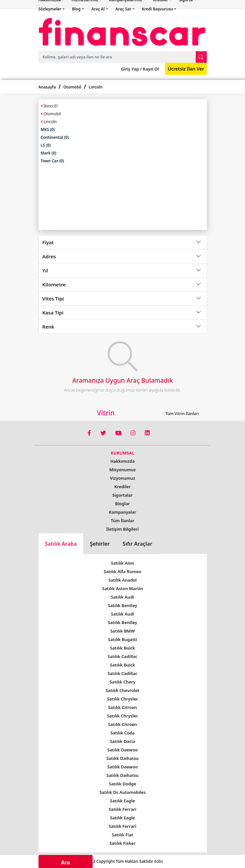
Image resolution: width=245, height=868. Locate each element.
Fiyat (48, 242)
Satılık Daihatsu (122, 758)
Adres (49, 256)
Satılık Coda (122, 733)
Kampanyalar (122, 512)
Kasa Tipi (53, 313)
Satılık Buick (122, 648)
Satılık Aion (122, 563)
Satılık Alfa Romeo (122, 571)
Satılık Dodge (123, 784)
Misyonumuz (122, 470)
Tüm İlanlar (122, 521)
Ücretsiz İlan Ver (186, 69)
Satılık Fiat (123, 835)
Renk (48, 327)
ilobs (158, 861)
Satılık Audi (122, 597)
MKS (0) (48, 129)
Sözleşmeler (50, 9)
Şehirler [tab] (100, 544)
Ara (66, 862)
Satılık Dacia (122, 741)
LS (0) (46, 145)
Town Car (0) (53, 161)
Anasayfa (47, 87)
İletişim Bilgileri (122, 529)
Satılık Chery (122, 682)
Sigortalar (122, 495)
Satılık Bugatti (122, 639)
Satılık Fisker (122, 843)
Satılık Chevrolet (122, 690)
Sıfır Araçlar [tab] (138, 544)
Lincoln (96, 87)
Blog (77, 9)
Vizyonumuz (122, 478)
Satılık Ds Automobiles (123, 792)
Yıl (45, 270)
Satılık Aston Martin (122, 588)
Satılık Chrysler (122, 699)
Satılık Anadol (122, 580)
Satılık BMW (122, 631)
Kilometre (54, 284)
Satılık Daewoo (122, 750)
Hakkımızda (122, 461)
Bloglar (122, 504)
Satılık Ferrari (122, 809)
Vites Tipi (53, 298)
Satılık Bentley (123, 605)
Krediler (122, 487)
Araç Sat (124, 9)
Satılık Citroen (122, 707)
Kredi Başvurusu (158, 9)
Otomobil (72, 87)
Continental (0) (55, 137)
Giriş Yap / (131, 69)
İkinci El (49, 106)
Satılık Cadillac (122, 656)
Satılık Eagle (122, 801)
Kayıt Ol (150, 69)
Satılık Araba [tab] (61, 544)
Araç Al (99, 9)
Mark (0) (49, 153)
